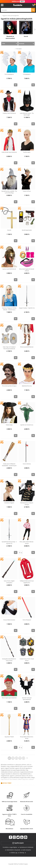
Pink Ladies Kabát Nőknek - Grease (27, 543)
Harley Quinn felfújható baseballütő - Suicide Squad (9, 465)
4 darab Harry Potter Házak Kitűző (27, 660)
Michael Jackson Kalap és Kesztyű (27, 504)
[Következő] (27, 758)
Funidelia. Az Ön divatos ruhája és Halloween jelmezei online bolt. (18, 5)
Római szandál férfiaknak (27, 347)
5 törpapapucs (27, 74)
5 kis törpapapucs (9, 74)
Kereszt (9, 230)
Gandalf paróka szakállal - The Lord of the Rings (9, 192)
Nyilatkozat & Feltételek (26, 847)
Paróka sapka (27, 152)
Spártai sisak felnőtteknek (9, 269)
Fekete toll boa (27, 191)
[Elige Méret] (21, 553)
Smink (26, 36)
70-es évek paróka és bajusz (9, 386)
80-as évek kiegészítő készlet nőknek (27, 270)
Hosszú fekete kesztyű (9, 620)
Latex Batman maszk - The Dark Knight (27, 114)
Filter (4, 44)
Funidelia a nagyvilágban (10, 847)
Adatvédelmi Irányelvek (13, 850)
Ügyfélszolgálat (18, 843)
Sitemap (22, 853)
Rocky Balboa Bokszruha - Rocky (27, 738)
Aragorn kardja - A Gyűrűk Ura (27, 308)
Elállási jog (14, 853)
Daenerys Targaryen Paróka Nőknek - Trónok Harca (9, 309)
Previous (1, 30)
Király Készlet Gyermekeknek (9, 152)
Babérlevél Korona (27, 386)
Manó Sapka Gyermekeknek (9, 698)
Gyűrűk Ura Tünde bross (27, 425)
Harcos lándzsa (27, 464)
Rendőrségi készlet (27, 230)
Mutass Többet (7, 783)
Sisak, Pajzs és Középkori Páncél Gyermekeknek (9, 348)
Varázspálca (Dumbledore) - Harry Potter (9, 660)
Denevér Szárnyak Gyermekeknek (27, 699)
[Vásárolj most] (16, 85)
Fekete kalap (9, 425)
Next (35, 30)
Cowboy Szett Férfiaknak (9, 113)
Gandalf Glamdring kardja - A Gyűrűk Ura (9, 543)
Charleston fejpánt (9, 503)
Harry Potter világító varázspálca (9, 582)
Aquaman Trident (9, 737)
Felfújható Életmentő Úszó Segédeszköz (27, 582)
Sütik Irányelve (27, 850)
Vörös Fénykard (27, 620)
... (1, 16)
